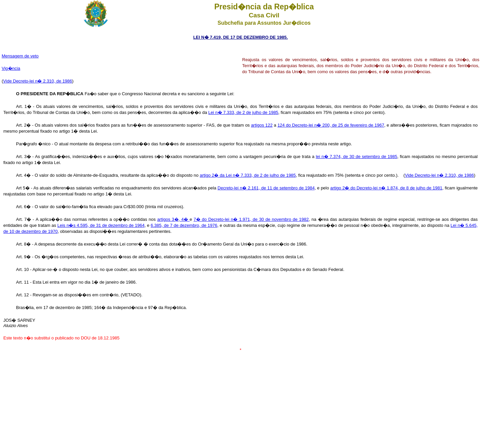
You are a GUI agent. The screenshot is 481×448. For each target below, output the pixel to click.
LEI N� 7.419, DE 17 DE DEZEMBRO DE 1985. (240, 37)
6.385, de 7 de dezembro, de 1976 (184, 225)
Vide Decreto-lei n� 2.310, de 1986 (37, 81)
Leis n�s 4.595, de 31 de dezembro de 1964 (101, 225)
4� (185, 219)
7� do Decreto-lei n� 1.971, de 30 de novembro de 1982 (251, 219)
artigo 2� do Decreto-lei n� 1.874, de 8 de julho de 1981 (386, 188)
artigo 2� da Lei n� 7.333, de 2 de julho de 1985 (248, 175)
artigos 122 (262, 125)
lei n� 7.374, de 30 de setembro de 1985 (356, 157)
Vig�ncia (11, 68)
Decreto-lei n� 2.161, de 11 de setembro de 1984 (266, 188)
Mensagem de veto (20, 56)
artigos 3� (168, 219)
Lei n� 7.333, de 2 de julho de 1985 (243, 112)
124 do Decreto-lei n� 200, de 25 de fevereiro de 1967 (331, 125)
